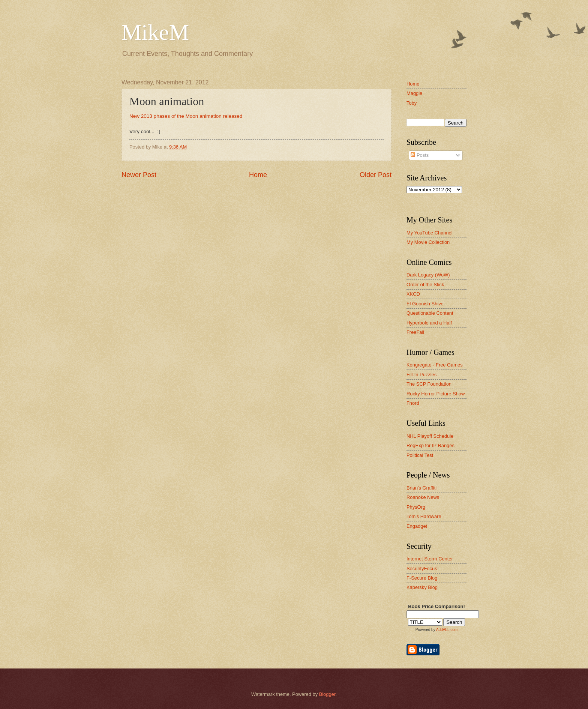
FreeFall (415, 332)
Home (258, 175)
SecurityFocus (422, 569)
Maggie (414, 93)
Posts (420, 155)
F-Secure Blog (422, 578)
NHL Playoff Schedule (430, 436)
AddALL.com (447, 630)
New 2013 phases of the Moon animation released (186, 116)
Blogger (327, 694)
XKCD (413, 294)
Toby (412, 103)
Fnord (413, 403)
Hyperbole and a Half (429, 323)
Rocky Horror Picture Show (436, 394)
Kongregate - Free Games (435, 365)
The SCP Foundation (429, 384)
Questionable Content (430, 313)
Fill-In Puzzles (421, 375)
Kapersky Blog (422, 587)
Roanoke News (423, 497)
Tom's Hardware (424, 516)
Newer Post (139, 175)
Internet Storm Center (430, 559)
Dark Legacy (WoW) (428, 275)
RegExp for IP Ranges (430, 445)
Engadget (417, 526)
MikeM (155, 32)
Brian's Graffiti (421, 488)
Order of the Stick (425, 285)
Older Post (376, 175)
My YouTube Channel (430, 233)
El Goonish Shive (425, 304)
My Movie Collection (428, 242)
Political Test (420, 455)
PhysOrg (416, 507)
